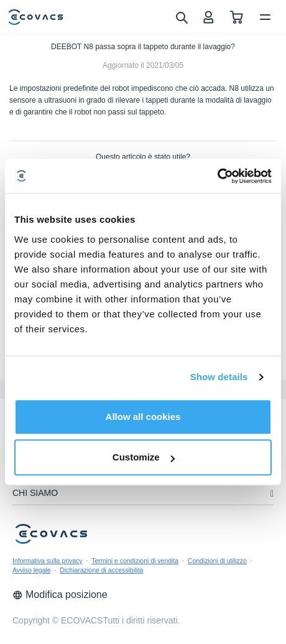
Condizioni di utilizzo (217, 561)
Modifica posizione (60, 595)
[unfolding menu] (272, 494)
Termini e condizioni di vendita (135, 561)
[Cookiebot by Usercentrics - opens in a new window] (217, 176)
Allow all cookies (143, 417)
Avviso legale (32, 570)
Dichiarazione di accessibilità (101, 570)
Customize (144, 457)
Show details (219, 377)
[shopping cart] (237, 17)
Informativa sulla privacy (48, 561)
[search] (181, 17)
